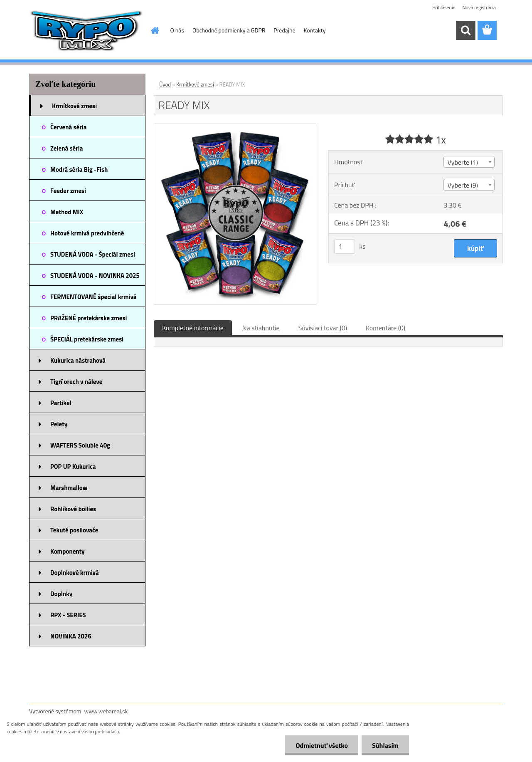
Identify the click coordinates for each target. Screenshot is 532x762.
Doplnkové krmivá (75, 573)
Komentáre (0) (385, 328)
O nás (177, 30)
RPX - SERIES (68, 615)
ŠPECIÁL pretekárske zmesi (87, 339)
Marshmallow (69, 488)
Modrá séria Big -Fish (79, 169)
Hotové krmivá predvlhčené (87, 233)
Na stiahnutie (261, 328)
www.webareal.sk (106, 711)
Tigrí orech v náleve (76, 382)
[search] (465, 30)
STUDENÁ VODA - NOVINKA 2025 (95, 276)
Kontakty (315, 30)
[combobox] (469, 162)
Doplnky (61, 594)
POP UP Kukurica (73, 466)
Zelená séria (66, 148)
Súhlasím (385, 745)
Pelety (59, 424)
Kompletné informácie (193, 328)
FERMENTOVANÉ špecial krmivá (94, 297)
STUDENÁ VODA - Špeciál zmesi (93, 254)
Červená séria (68, 127)
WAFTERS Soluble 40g (80, 445)
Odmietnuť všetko (322, 745)
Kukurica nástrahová (78, 360)
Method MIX (67, 212)
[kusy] (345, 246)
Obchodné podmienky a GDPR (229, 30)
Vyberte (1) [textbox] (463, 162)
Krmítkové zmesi (74, 106)
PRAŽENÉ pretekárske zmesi (89, 318)
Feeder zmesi (68, 191)
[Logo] (86, 31)
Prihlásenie (444, 7)
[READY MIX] (235, 127)
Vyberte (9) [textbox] (463, 185)
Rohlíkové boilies (73, 509)
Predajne (284, 30)
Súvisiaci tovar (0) (323, 328)
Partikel (61, 403)
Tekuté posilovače (74, 530)
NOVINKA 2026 (71, 636)
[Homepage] (155, 30)
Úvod (165, 84)
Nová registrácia (479, 7)
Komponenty (68, 551)
